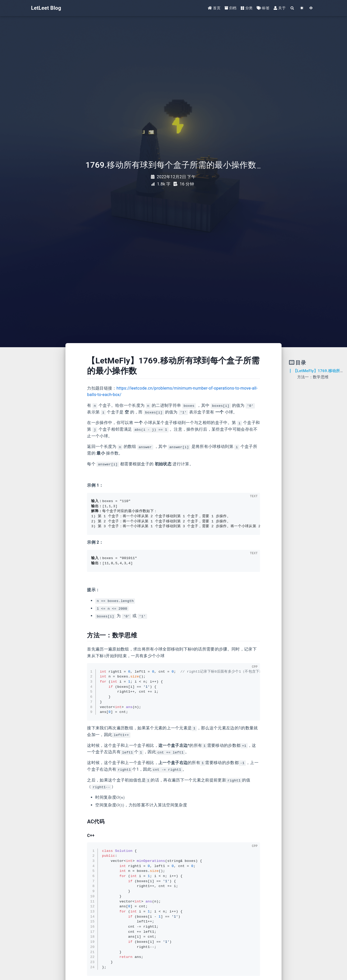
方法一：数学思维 (313, 377)
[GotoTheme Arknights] (311, 8)
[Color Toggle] (302, 8)
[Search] (292, 8)
